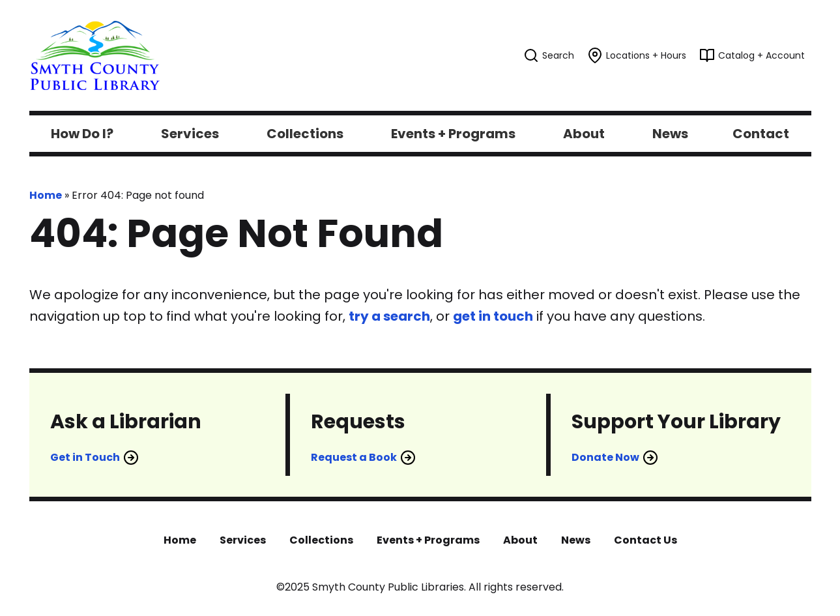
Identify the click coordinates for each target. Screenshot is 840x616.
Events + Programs (428, 540)
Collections (321, 540)
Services (243, 540)
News (576, 540)
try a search (389, 316)
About (520, 540)
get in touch (493, 316)
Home (46, 195)
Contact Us (645, 540)
